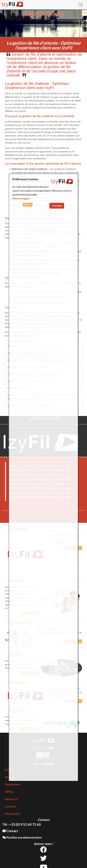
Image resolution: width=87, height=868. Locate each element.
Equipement (13, 784)
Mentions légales (21, 199)
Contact (10, 831)
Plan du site (12, 814)
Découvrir (11, 799)
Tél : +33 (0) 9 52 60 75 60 (22, 824)
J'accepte (57, 206)
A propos (11, 806)
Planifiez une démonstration (22, 837)
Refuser (28, 205)
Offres (9, 792)
